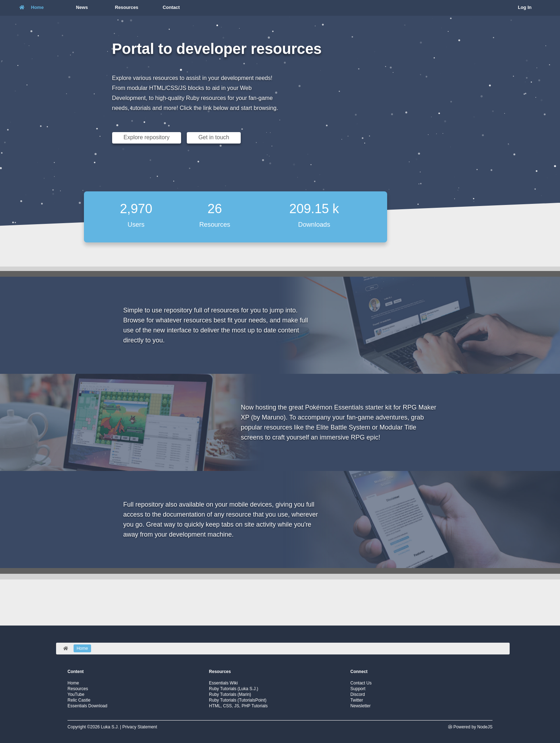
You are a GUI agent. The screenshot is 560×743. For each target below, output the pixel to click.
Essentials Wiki (223, 683)
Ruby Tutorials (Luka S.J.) (234, 689)
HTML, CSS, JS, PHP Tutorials (238, 706)
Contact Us (361, 683)
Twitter (357, 700)
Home (73, 683)
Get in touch (214, 137)
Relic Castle (79, 700)
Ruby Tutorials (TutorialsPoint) (238, 700)
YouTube (76, 694)
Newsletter (361, 706)
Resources (78, 689)
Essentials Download (87, 706)
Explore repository (147, 137)
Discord (358, 694)
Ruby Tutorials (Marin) (230, 694)
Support (358, 689)
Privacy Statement (139, 727)
